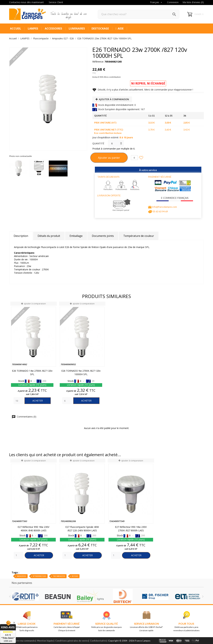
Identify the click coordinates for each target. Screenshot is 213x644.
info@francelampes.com (164, 207)
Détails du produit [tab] (49, 236)
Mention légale (45, 641)
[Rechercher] (139, 14)
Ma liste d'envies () (193, 2)
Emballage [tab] (76, 236)
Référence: (98, 62)
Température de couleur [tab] (139, 236)
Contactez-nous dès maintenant (26, 2)
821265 (75, 576)
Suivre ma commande (24, 641)
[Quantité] (116, 143)
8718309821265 (39, 576)
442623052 (21, 576)
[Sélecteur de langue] (156, 2)
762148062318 (59, 576)
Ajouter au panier (109, 158)
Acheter (38, 401)
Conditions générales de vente (72, 641)
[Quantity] (18, 401)
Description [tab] (21, 236)
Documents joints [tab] (103, 236)
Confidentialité (98, 641)
